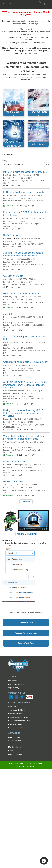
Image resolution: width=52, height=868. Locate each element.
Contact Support (26, 623)
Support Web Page (26, 643)
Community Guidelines (17, 710)
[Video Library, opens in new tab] (38, 133)
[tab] (8, 155)
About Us (12, 706)
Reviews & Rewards (16, 714)
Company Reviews (16, 724)
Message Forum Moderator (26, 633)
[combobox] (13, 165)
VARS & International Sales (19, 721)
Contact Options (15, 737)
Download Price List (16, 728)
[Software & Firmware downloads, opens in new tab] (14, 133)
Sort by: (5, 161)
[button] (44, 861)
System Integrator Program (19, 717)
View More (26, 502)
